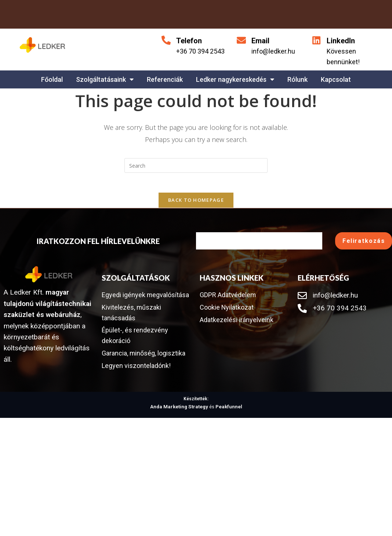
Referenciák (165, 79)
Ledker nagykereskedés (235, 79)
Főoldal (52, 79)
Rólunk (297, 79)
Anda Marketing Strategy (181, 423)
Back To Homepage (196, 203)
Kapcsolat (336, 79)
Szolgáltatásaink (105, 79)
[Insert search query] (196, 165)
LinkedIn (341, 41)
